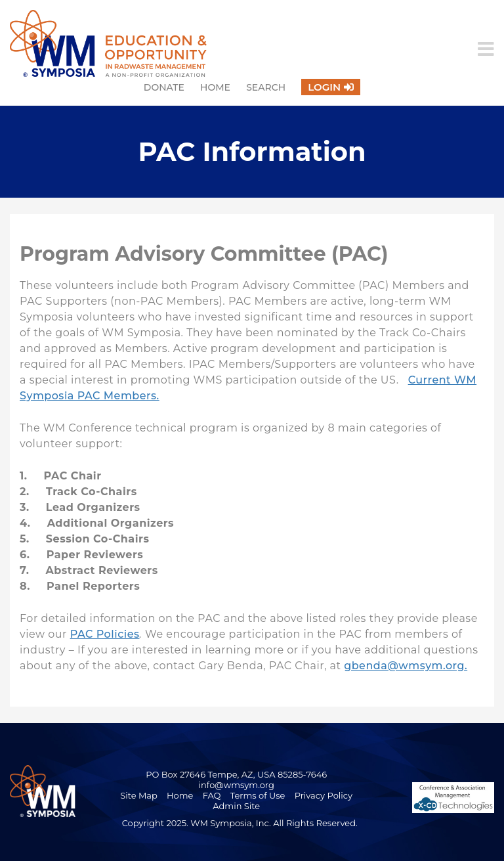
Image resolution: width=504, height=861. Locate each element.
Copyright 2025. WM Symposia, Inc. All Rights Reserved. (240, 823)
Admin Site (236, 806)
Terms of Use (258, 795)
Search (266, 87)
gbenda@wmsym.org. (406, 666)
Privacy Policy (324, 795)
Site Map (139, 795)
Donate (164, 87)
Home (215, 87)
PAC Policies (105, 634)
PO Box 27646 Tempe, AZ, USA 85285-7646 (236, 774)
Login (324, 87)
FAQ (212, 795)
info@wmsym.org (237, 785)
